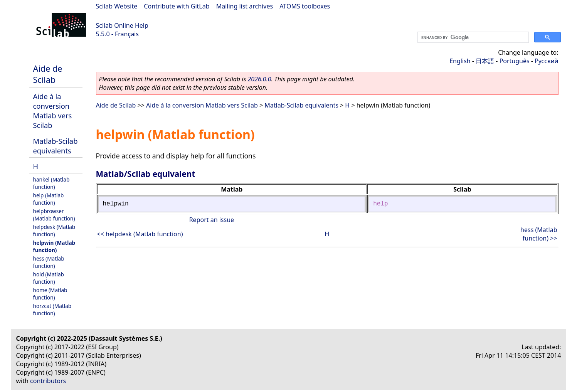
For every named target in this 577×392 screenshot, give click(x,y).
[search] (472, 37)
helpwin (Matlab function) (54, 246)
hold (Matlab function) (49, 278)
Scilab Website (117, 6)
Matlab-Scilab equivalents (56, 146)
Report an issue (212, 220)
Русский (546, 61)
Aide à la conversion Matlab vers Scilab (53, 111)
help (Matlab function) (49, 199)
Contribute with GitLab (177, 6)
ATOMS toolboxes (305, 6)
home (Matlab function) (50, 294)
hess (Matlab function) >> (539, 234)
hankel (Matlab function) (51, 183)
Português (515, 61)
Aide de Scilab (48, 74)
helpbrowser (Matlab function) (54, 215)
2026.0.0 (259, 79)
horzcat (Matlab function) (52, 310)
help (380, 204)
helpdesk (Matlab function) (54, 230)
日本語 (485, 61)
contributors (48, 381)
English (460, 61)
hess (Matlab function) (49, 262)
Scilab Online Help (122, 25)
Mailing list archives (245, 6)
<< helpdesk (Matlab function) (140, 234)
